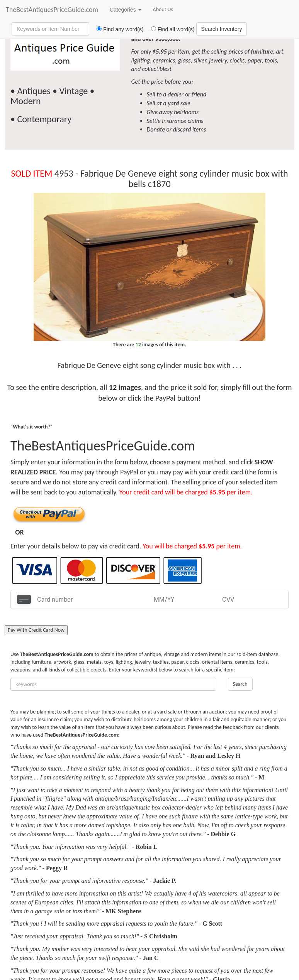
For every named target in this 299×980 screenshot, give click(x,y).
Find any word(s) (117, 29)
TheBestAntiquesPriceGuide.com (52, 10)
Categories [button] (126, 10)
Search (240, 684)
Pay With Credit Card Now (36, 630)
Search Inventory (222, 29)
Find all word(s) (170, 29)
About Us (163, 9)
